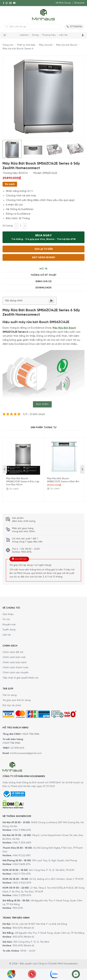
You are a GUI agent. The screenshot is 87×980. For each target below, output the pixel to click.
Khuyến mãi (9, 625)
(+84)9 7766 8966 (30, 734)
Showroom (79, 3)
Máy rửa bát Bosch (67, 45)
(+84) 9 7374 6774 (21, 874)
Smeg (35, 35)
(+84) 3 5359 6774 (22, 896)
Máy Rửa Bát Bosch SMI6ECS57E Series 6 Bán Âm (63, 480)
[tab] (43, 269)
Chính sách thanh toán (15, 668)
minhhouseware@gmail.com (26, 753)
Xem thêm (42, 404)
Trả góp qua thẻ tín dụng (17, 700)
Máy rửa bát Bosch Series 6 (18, 49)
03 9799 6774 (17, 748)
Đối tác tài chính (12, 706)
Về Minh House (63, 3)
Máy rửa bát (46, 45)
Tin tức (6, 619)
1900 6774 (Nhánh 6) (23, 928)
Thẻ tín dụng (10, 695)
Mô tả (43, 269)
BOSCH (23, 173)
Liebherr (24, 35)
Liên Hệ (63, 35)
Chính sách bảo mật (14, 657)
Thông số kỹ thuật (44, 275)
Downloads (44, 288)
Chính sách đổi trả (13, 652)
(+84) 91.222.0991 (21, 856)
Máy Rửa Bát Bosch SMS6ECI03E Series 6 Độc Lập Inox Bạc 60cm (23, 482)
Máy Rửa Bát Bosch (64, 328)
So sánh (10, 184)
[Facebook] (4, 3)
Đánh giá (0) (43, 282)
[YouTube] (14, 3)
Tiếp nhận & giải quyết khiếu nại (20, 678)
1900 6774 (18, 908)
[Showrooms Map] (11, 974)
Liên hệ (7, 635)
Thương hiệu (49, 35)
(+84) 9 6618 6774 (22, 864)
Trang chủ (8, 45)
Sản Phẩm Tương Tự (44, 428)
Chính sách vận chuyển (16, 673)
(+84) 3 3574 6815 (22, 843)
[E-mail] (10, 3)
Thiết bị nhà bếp (26, 45)
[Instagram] (7, 3)
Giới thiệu (8, 614)
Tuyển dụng (9, 630)
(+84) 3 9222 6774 (22, 883)
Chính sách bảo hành (15, 663)
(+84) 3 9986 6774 (22, 830)
